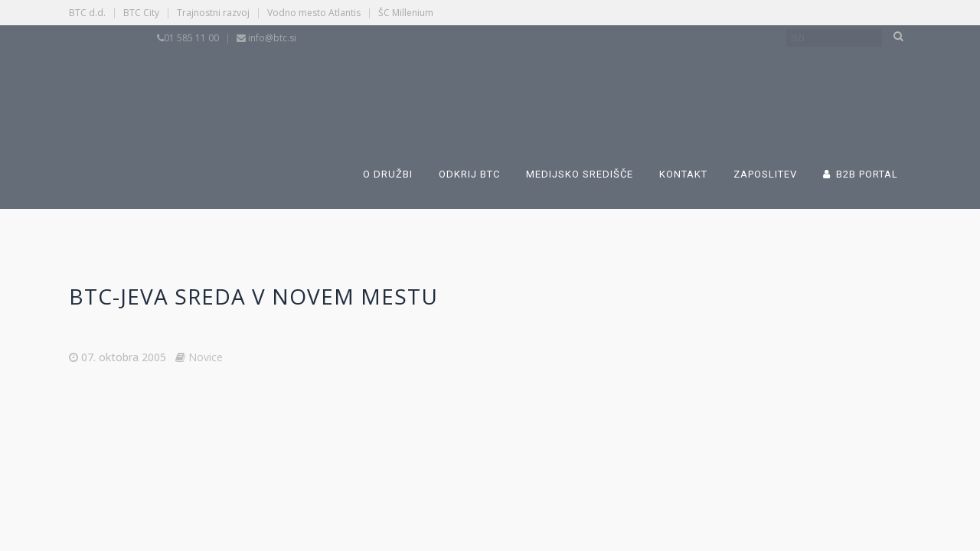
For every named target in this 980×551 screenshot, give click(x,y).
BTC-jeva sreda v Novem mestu (253, 296)
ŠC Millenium (406, 13)
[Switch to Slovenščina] (423, 83)
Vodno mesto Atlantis (314, 13)
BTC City (141, 13)
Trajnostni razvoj (213, 13)
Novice (206, 357)
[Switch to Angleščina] (660, 83)
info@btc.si (272, 38)
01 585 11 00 (191, 38)
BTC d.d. (87, 13)
